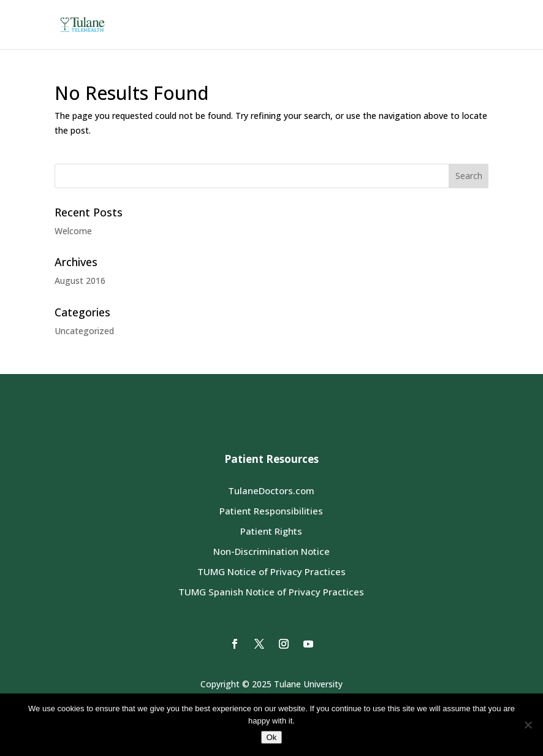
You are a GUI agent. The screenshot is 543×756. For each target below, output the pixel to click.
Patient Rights (271, 531)
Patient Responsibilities (271, 511)
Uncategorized (84, 331)
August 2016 (80, 281)
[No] (528, 725)
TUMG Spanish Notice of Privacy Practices (271, 592)
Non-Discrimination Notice (271, 551)
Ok (271, 737)
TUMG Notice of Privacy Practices (271, 571)
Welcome (73, 231)
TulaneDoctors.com (271, 491)
